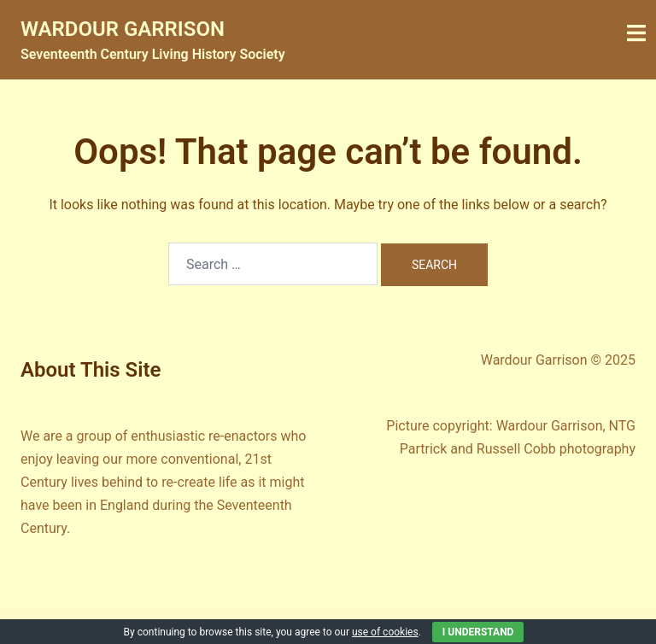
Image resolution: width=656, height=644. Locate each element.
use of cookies (385, 632)
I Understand (478, 632)
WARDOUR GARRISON (123, 29)
